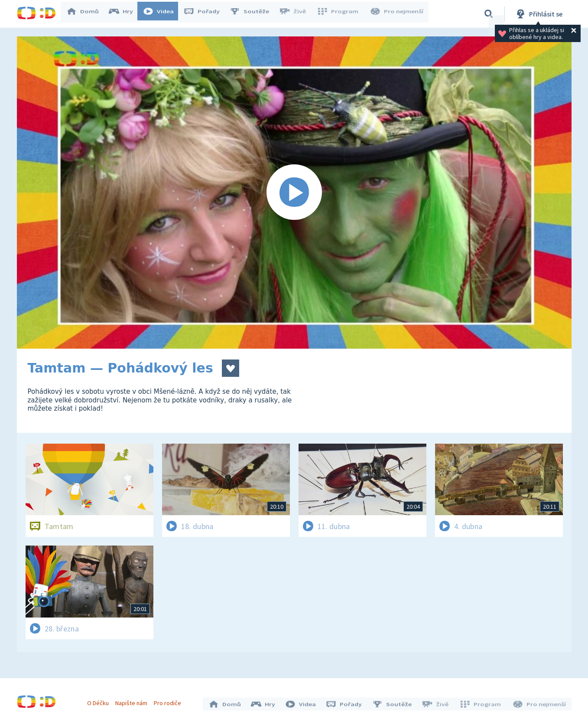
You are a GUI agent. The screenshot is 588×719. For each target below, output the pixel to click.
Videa (162, 14)
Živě (296, 14)
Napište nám (133, 701)
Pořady (206, 14)
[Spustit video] (294, 193)
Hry (125, 14)
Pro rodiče (170, 701)
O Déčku (100, 701)
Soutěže (253, 14)
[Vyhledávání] (489, 14)
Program (340, 14)
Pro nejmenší (397, 14)
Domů (87, 14)
